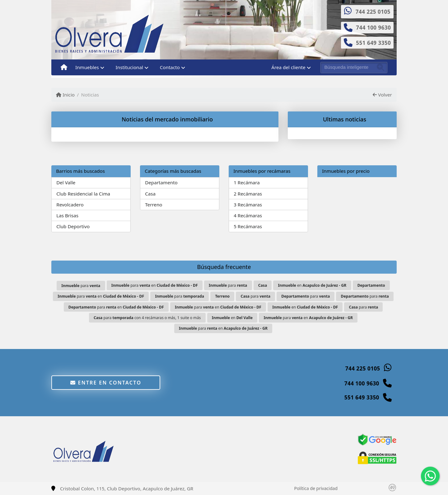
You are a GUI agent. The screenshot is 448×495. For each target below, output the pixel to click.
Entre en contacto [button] (106, 383)
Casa (150, 194)
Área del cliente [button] (288, 67)
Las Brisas (67, 215)
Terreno (154, 205)
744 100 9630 (373, 28)
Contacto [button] (170, 67)
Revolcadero (70, 205)
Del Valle (66, 182)
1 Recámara (247, 182)
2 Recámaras (248, 194)
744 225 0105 (373, 12)
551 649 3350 (373, 43)
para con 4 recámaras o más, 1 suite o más (147, 318)
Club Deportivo (73, 226)
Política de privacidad (316, 488)
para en (155, 285)
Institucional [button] (129, 67)
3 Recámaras (248, 205)
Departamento (161, 182)
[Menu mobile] (64, 68)
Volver (382, 95)
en (312, 285)
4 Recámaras (248, 215)
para (81, 286)
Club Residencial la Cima (83, 194)
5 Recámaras (248, 226)
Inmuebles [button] (87, 67)
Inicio (65, 95)
